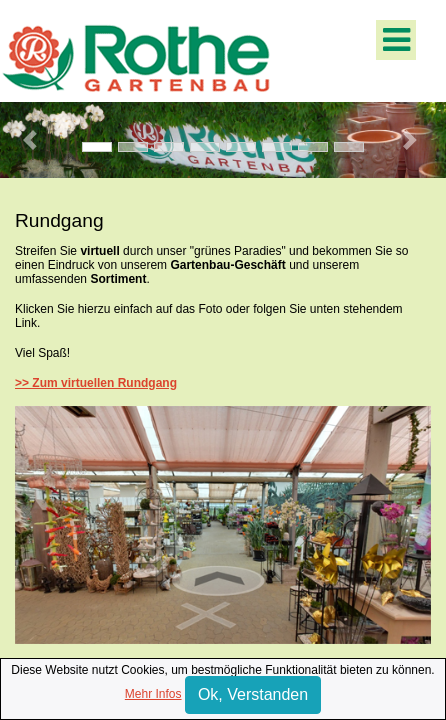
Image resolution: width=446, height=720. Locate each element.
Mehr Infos (153, 694)
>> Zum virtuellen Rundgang (96, 383)
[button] (33, 140)
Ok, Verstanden (253, 694)
